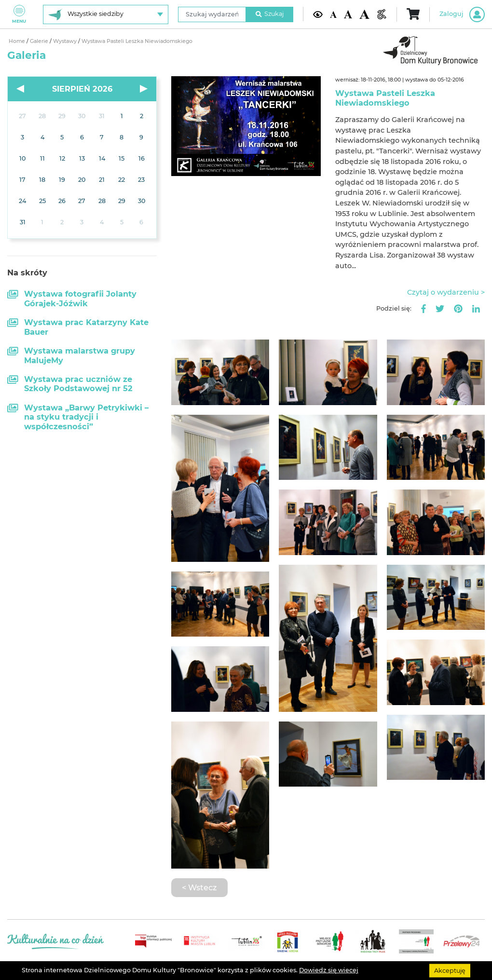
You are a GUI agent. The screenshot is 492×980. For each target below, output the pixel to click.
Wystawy (66, 41)
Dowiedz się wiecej (329, 970)
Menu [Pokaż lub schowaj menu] (19, 14)
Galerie (40, 41)
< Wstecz (199, 887)
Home (18, 41)
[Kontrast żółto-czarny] (318, 14)
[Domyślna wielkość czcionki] (333, 14)
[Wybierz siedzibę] (106, 14)
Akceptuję (450, 970)
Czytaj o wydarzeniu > (446, 292)
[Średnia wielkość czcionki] (348, 14)
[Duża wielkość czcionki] (364, 14)
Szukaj (270, 14)
